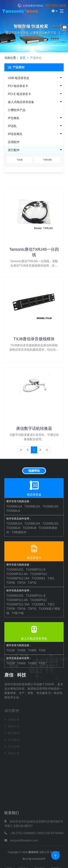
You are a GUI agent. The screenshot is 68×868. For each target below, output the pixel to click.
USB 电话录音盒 (19, 78)
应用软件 (14, 142)
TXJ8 (20, 159)
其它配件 (14, 150)
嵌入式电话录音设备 (21, 102)
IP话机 (12, 126)
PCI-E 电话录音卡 (19, 94)
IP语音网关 (15, 134)
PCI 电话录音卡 (18, 86)
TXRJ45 (47, 159)
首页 (23, 58)
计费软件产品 (17, 110)
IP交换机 (14, 118)
